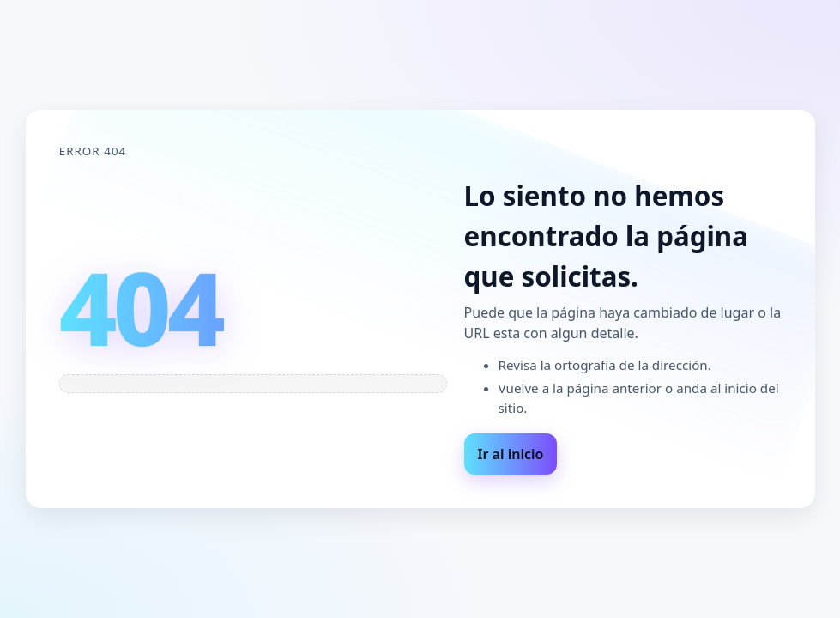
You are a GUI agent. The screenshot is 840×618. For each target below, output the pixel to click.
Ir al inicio (511, 454)
